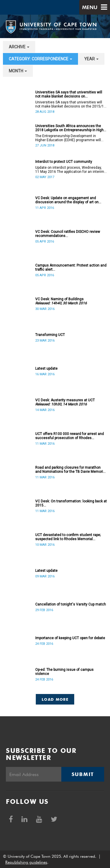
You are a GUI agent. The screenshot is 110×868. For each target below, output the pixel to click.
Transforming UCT (50, 335)
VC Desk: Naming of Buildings (61, 301)
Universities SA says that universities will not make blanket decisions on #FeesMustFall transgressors (69, 94)
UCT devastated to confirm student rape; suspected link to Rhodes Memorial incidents (68, 537)
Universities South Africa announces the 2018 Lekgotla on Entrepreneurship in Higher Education (71, 128)
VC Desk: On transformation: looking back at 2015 (71, 503)
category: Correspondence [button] (40, 59)
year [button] (91, 59)
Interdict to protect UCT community (64, 162)
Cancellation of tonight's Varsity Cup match (71, 604)
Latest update (46, 369)
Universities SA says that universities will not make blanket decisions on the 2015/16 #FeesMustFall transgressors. (71, 104)
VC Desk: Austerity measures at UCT (65, 402)
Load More (55, 699)
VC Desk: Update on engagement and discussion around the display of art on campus (67, 200)
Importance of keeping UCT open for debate (70, 638)
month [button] (18, 71)
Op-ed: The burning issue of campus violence (64, 672)
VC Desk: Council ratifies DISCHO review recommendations (68, 234)
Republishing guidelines (26, 862)
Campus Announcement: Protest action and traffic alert (71, 267)
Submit (83, 774)
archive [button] (19, 47)
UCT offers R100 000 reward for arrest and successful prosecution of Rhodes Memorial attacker (70, 436)
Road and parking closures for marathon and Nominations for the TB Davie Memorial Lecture (71, 470)
